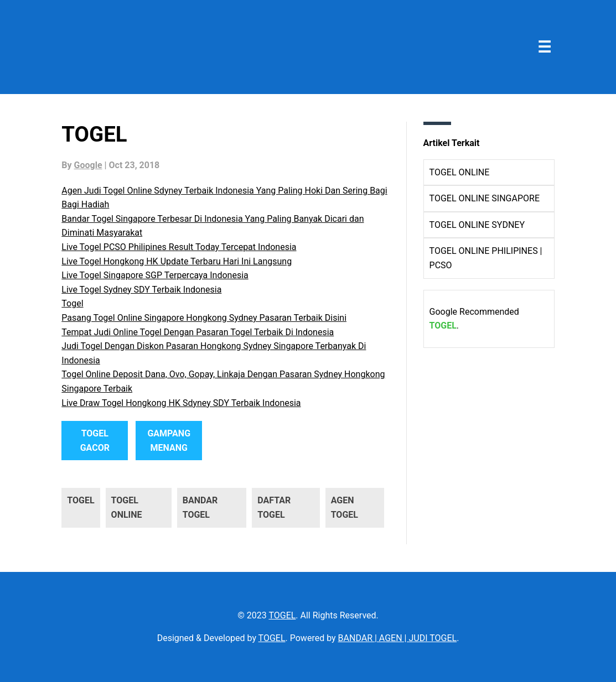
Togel (72, 303)
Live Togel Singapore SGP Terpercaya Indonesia (155, 275)
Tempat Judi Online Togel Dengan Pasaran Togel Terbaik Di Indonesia (198, 332)
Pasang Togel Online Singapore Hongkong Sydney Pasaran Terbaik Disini (204, 318)
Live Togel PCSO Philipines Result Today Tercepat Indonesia (179, 247)
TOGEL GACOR (95, 441)
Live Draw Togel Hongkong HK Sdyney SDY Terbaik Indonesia (181, 403)
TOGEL (443, 326)
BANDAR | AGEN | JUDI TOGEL (398, 638)
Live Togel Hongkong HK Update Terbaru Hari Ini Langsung (177, 261)
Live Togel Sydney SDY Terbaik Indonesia (141, 290)
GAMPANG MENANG (169, 441)
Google (88, 165)
